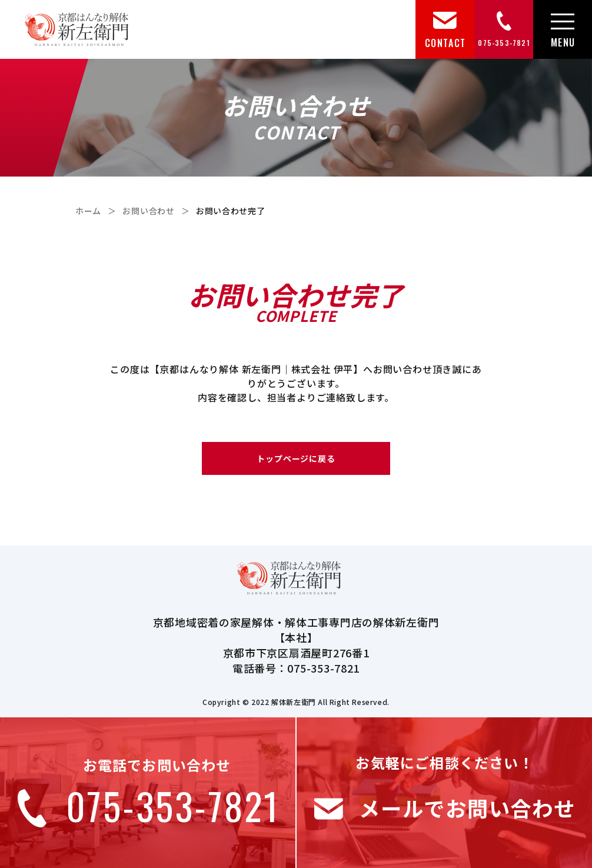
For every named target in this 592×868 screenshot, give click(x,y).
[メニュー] (563, 30)
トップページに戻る (296, 458)
